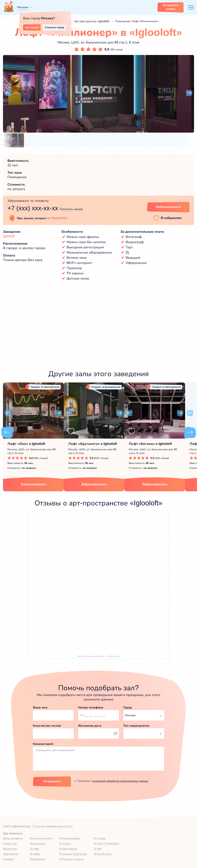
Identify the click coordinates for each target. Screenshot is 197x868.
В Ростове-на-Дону (71, 859)
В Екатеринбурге (70, 838)
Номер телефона (91, 707)
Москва (23, 7)
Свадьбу (8, 859)
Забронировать (33, 484)
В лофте (35, 854)
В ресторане (38, 843)
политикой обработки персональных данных (120, 781)
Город (128, 707)
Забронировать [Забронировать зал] (168, 207)
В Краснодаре (68, 849)
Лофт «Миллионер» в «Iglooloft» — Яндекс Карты (98, 656)
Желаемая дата (90, 726)
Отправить (52, 781)
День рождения (13, 838)
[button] (8, 93)
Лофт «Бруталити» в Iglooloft (93, 444)
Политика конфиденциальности (53, 826)
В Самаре (100, 838)
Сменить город (54, 27)
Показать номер (71, 209)
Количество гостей (47, 726)
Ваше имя (40, 707)
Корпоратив (11, 854)
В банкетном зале (41, 838)
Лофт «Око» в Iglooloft (26, 444)
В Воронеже (38, 859)
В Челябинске (103, 854)
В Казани (65, 843)
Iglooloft (9, 236)
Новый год (10, 843)
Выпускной (10, 849)
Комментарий (43, 744)
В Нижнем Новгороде (73, 854)
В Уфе (98, 849)
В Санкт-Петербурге (107, 843)
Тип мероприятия (137, 726)
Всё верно (32, 27)
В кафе (35, 849)
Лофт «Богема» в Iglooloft (150, 444)
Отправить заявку (171, 7)
